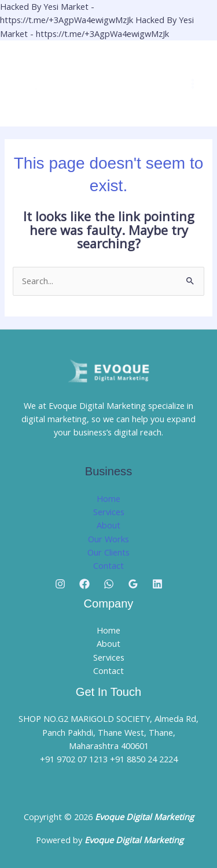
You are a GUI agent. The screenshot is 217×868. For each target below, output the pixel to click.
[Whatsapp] (109, 584)
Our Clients (108, 552)
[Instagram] (60, 584)
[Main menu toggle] (193, 84)
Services (109, 512)
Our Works (108, 539)
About (108, 525)
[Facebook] (84, 584)
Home (108, 498)
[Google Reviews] (133, 584)
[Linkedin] (157, 584)
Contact (108, 565)
